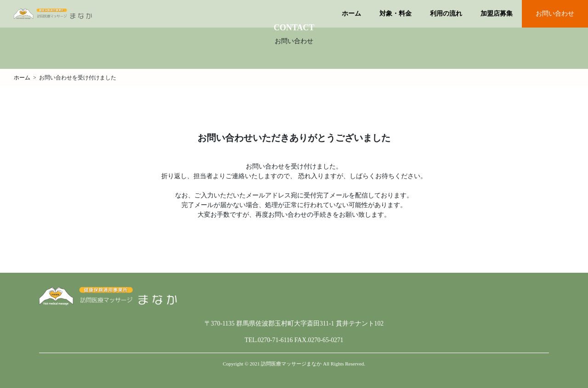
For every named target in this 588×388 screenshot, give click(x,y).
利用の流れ (446, 14)
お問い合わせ (555, 14)
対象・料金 (396, 14)
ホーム (351, 14)
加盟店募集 (497, 14)
